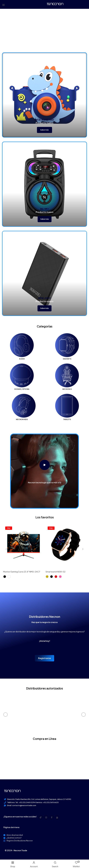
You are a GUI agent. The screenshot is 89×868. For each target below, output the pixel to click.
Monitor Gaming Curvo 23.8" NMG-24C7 (22, 572)
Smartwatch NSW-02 (55, 572)
